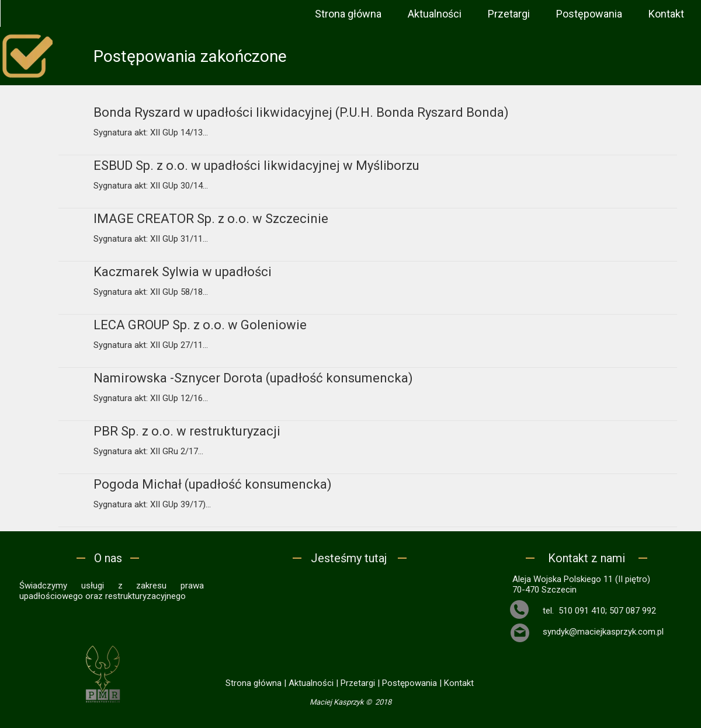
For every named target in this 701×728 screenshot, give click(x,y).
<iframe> (350, 620)
